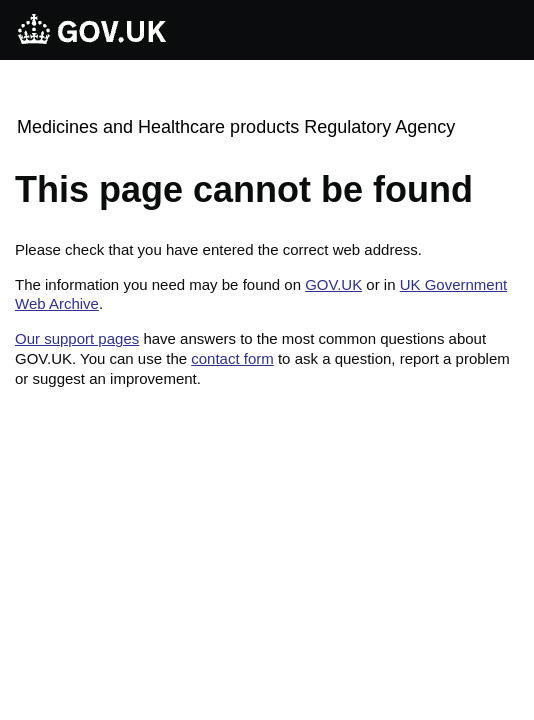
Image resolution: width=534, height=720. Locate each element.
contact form (232, 358)
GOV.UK (333, 284)
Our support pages (77, 338)
